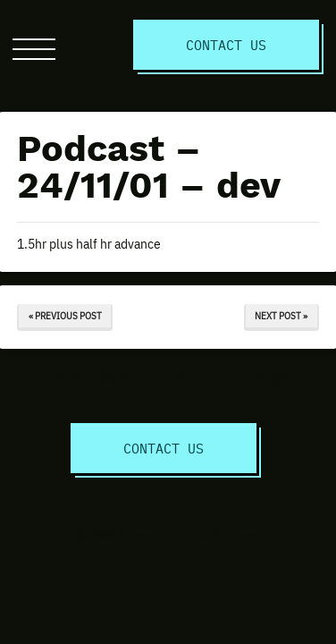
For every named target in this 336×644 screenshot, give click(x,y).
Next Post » (281, 315)
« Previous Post (65, 315)
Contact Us (226, 44)
